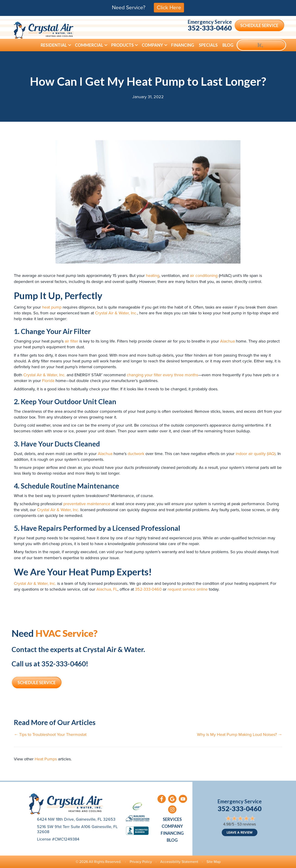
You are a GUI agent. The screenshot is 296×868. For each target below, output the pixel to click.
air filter (71, 341)
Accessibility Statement (179, 862)
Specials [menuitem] (208, 45)
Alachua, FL (107, 589)
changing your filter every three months (162, 375)
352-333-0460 (210, 28)
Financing (172, 833)
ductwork (136, 454)
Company (172, 826)
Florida (48, 381)
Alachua (227, 341)
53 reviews (247, 824)
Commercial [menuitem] (89, 45)
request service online (188, 589)
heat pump (52, 307)
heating (153, 276)
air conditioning (204, 276)
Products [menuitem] (122, 45)
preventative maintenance (87, 504)
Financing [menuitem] (183, 45)
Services (172, 819)
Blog (172, 840)
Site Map (214, 862)
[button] (70, 45)
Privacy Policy (141, 862)
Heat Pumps (46, 759)
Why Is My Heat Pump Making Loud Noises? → (240, 735)
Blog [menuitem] (228, 45)
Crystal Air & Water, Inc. (116, 313)
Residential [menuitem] (54, 45)
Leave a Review (240, 832)
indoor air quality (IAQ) (256, 454)
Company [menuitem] (152, 45)
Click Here (169, 7)
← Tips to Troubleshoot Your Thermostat (50, 735)
